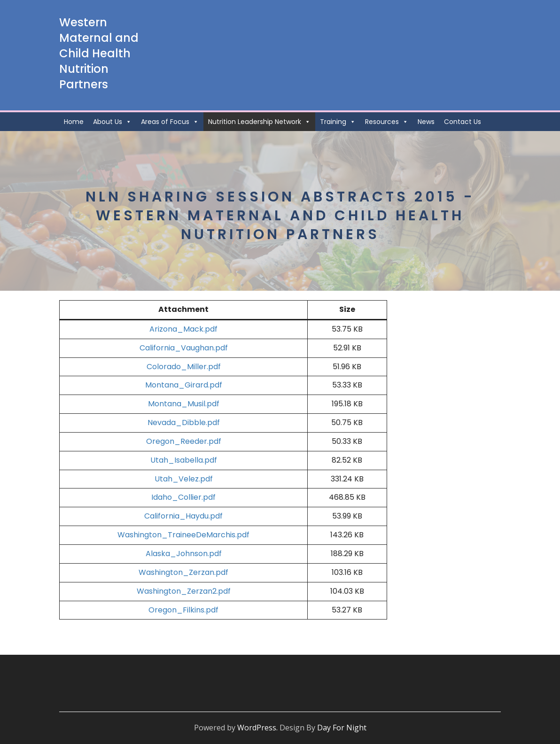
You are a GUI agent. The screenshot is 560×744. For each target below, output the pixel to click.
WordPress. (257, 728)
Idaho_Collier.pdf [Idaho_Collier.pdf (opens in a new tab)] (183, 497)
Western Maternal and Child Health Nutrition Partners (99, 53)
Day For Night (342, 728)
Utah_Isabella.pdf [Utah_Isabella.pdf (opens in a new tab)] (184, 460)
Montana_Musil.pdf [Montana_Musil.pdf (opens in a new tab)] (184, 404)
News (426, 122)
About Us (112, 122)
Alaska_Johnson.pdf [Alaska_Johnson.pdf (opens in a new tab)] (184, 554)
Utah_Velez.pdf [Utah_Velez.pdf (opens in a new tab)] (184, 479)
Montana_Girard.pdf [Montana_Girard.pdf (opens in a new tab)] (184, 385)
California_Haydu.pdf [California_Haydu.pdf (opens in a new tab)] (183, 516)
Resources (387, 122)
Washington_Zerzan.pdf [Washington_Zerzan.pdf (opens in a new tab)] (183, 572)
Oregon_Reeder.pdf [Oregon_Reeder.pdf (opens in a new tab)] (184, 441)
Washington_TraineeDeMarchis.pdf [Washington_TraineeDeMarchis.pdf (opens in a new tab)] (183, 535)
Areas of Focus (170, 122)
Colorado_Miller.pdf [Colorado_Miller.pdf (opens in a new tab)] (184, 367)
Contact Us (463, 122)
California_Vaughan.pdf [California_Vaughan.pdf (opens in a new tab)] (184, 348)
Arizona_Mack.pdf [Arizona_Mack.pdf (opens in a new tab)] (183, 329)
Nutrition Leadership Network (259, 122)
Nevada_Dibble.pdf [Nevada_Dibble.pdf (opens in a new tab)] (184, 422)
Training (338, 122)
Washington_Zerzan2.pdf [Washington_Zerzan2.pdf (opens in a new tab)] (184, 591)
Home (74, 122)
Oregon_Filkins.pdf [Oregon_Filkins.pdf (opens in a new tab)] (183, 610)
